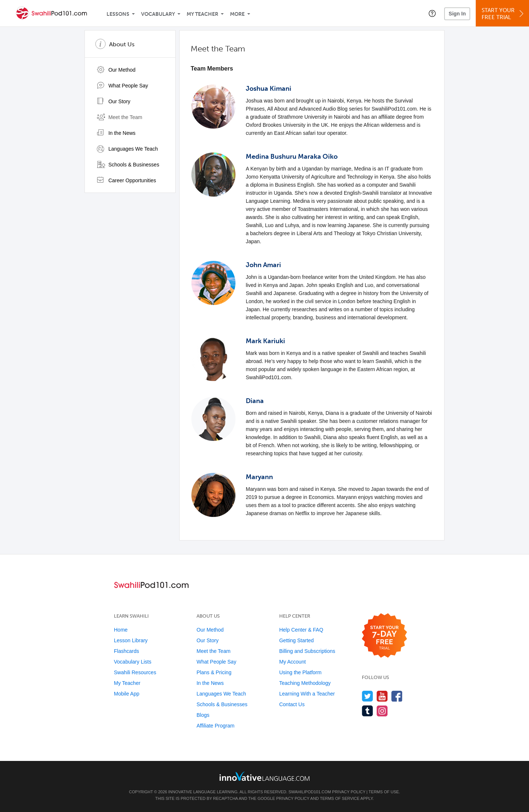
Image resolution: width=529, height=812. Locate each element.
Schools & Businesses (128, 165)
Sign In (457, 14)
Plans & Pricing (214, 672)
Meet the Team (119, 117)
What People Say (122, 86)
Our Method (116, 70)
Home (121, 630)
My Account (292, 662)
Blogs (203, 715)
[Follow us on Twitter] (368, 696)
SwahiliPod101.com (310, 792)
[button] (432, 13)
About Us (122, 44)
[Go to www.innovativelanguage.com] (264, 776)
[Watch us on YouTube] (382, 696)
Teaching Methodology (305, 683)
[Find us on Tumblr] (368, 711)
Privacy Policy (349, 792)
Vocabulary (158, 14)
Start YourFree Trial (503, 14)
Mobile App (127, 694)
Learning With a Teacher (307, 694)
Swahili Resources (135, 672)
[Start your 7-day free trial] (384, 636)
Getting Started (296, 640)
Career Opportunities (126, 180)
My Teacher (202, 14)
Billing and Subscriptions (307, 651)
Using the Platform (300, 672)
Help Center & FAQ (301, 630)
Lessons (118, 14)
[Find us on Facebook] (397, 696)
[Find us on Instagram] (382, 711)
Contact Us (292, 704)
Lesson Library (131, 640)
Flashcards (126, 651)
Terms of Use (384, 792)
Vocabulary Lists (133, 662)
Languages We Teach (127, 149)
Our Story (114, 101)
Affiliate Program (215, 726)
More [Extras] (237, 14)
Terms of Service (340, 798)
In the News (116, 133)
